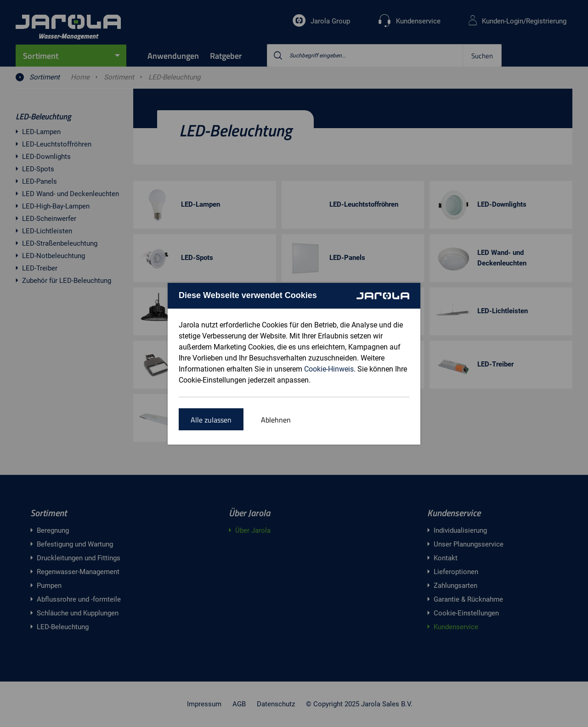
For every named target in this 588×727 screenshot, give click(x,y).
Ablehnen (276, 420)
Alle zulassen (211, 420)
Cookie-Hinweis (329, 369)
